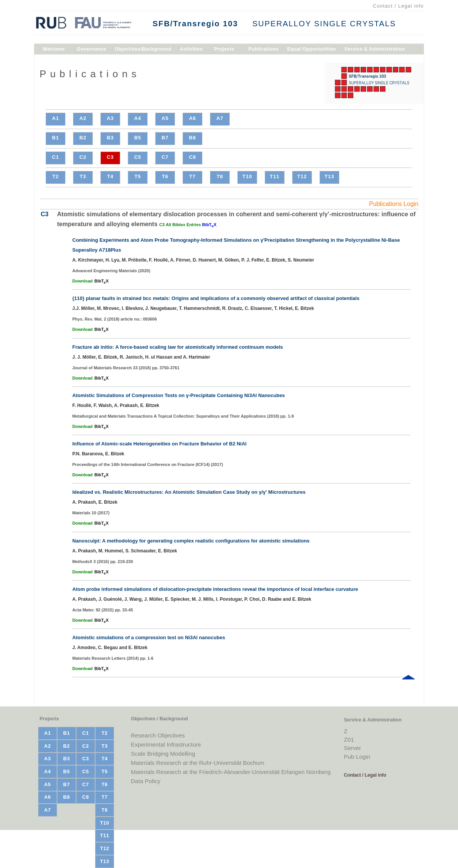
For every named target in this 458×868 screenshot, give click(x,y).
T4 (110, 176)
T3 (83, 176)
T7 (192, 176)
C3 (111, 157)
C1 (56, 157)
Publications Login (394, 204)
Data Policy (146, 781)
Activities (191, 50)
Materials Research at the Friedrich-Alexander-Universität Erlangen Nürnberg (231, 772)
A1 (56, 118)
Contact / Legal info (398, 6)
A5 (165, 118)
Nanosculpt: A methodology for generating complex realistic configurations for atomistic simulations (191, 541)
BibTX (209, 225)
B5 (138, 138)
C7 (165, 157)
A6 (193, 118)
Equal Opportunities (312, 50)
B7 (165, 138)
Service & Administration (375, 50)
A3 (111, 118)
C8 (193, 157)
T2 (55, 176)
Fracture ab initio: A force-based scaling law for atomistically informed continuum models (178, 347)
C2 (83, 157)
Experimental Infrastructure (166, 744)
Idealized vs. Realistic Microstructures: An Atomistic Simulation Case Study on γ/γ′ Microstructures (189, 492)
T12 (302, 176)
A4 (138, 118)
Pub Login (357, 757)
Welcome (54, 50)
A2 (83, 118)
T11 (274, 176)
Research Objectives (158, 735)
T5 (138, 176)
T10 (247, 176)
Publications (264, 50)
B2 (83, 138)
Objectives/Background (143, 50)
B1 (56, 138)
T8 (220, 176)
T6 (165, 176)
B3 (111, 138)
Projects (224, 50)
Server (352, 748)
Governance (91, 50)
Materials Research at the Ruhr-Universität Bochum (198, 763)
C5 (138, 157)
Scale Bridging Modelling (163, 754)
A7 (220, 118)
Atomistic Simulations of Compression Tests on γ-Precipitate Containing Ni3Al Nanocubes (179, 395)
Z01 (349, 740)
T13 (329, 176)
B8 (193, 138)
